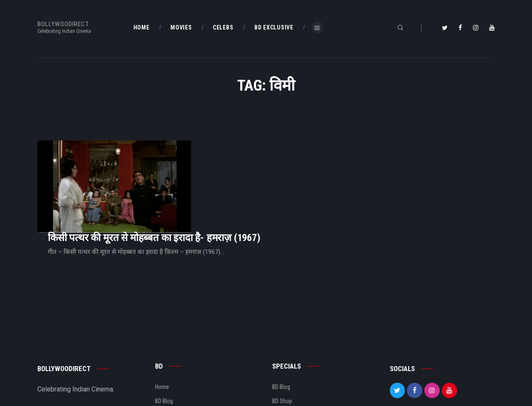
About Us (166, 362)
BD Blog (164, 347)
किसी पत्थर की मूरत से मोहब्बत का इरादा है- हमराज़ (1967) (258, 165)
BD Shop (282, 347)
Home (162, 333)
